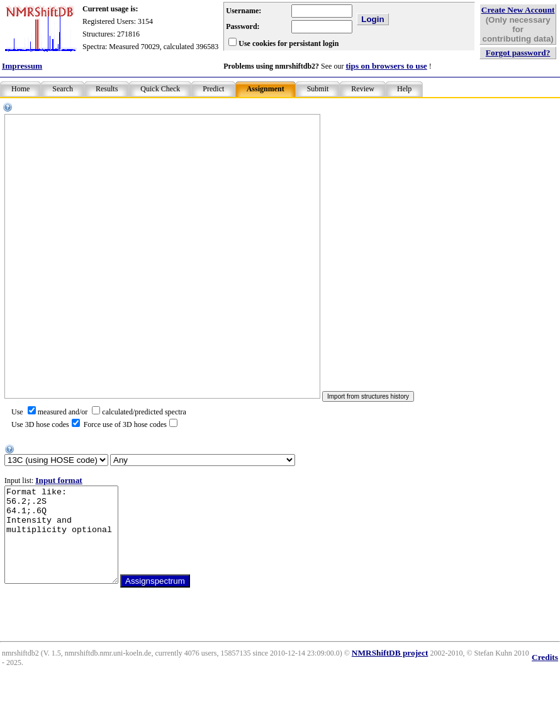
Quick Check (160, 89)
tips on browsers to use (386, 66)
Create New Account (518, 10)
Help (404, 89)
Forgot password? (518, 53)
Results (107, 89)
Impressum (22, 66)
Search (63, 89)
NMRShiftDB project (390, 672)
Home (20, 89)
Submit (318, 89)
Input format (59, 480)
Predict (213, 89)
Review (363, 89)
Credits (545, 676)
